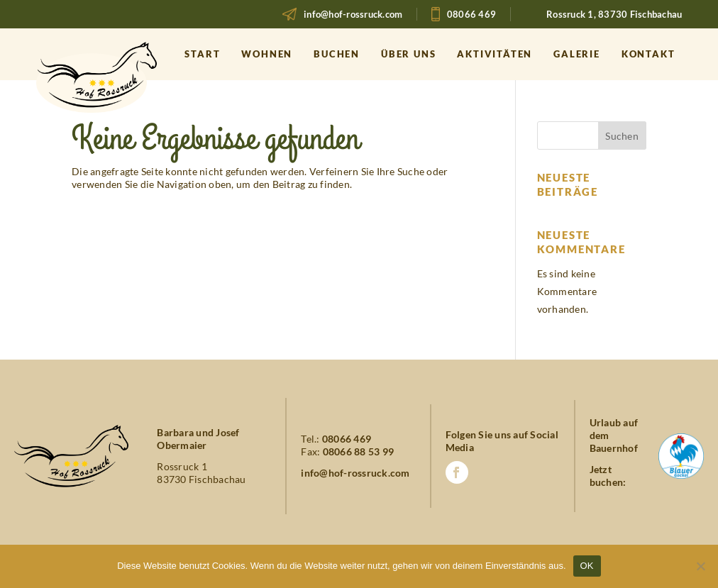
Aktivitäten (495, 54)
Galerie (577, 54)
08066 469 (471, 14)
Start (202, 54)
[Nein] (700, 566)
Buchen (337, 54)
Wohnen (267, 54)
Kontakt (648, 54)
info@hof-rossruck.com (353, 14)
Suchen (622, 136)
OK (587, 566)
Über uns (408, 54)
